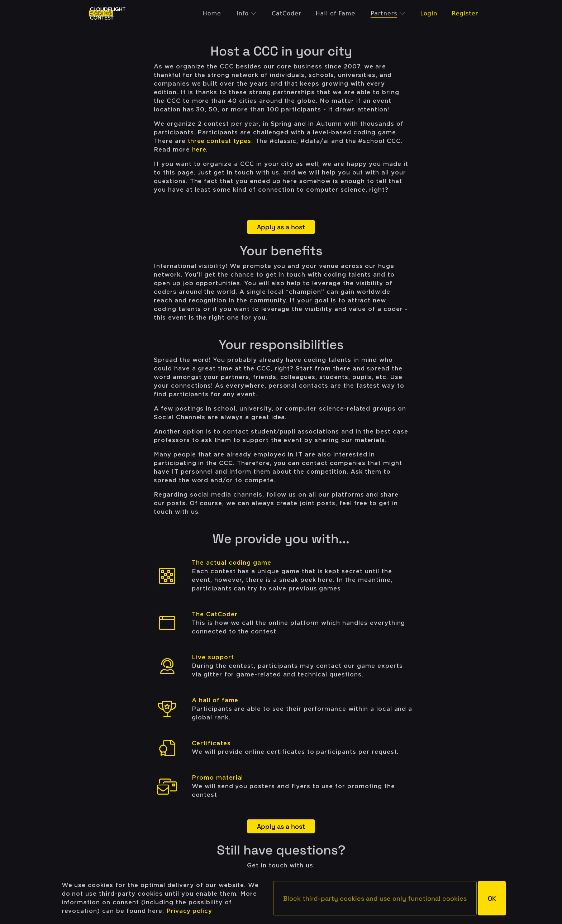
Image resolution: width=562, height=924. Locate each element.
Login (429, 13)
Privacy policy (189, 911)
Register (465, 13)
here (199, 150)
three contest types (220, 141)
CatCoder (286, 13)
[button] (375, 898)
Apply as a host (281, 227)
